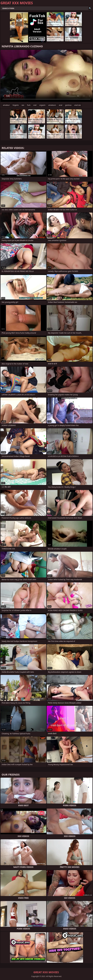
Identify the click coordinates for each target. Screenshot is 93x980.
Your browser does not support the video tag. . (46, 76)
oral (35, 105)
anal (61, 105)
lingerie (16, 105)
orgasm (42, 105)
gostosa (68, 105)
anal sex (78, 105)
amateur (6, 105)
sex (23, 105)
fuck (29, 105)
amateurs (52, 105)
